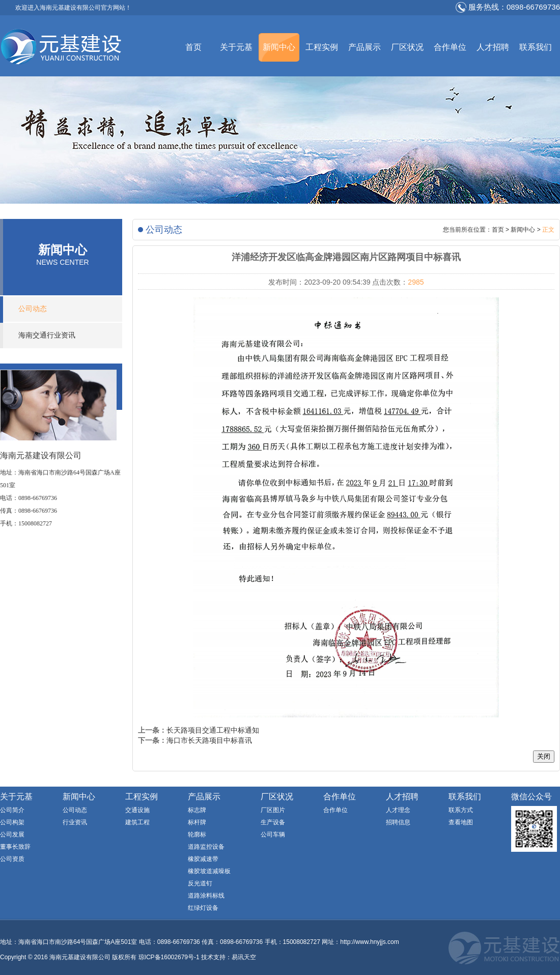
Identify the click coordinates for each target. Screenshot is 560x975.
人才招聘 (493, 47)
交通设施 (137, 810)
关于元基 (236, 47)
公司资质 (12, 859)
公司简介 (12, 810)
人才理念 (398, 810)
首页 (193, 47)
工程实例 (322, 47)
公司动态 (33, 309)
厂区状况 (407, 47)
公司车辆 (273, 834)
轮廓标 (197, 834)
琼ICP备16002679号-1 (169, 957)
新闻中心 (279, 47)
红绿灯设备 (203, 908)
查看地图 (461, 822)
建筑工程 (137, 822)
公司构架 (12, 822)
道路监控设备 (206, 847)
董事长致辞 (15, 847)
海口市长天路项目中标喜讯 (209, 740)
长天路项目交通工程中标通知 (213, 730)
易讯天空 (244, 957)
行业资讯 (75, 822)
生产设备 (273, 822)
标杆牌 (197, 822)
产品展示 (365, 47)
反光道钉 (200, 883)
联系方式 (461, 810)
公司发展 (12, 834)
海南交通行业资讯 (47, 335)
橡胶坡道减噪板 (209, 871)
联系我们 (536, 47)
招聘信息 (398, 822)
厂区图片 (273, 810)
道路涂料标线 (206, 896)
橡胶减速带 (203, 859)
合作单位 (450, 47)
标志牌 (197, 810)
